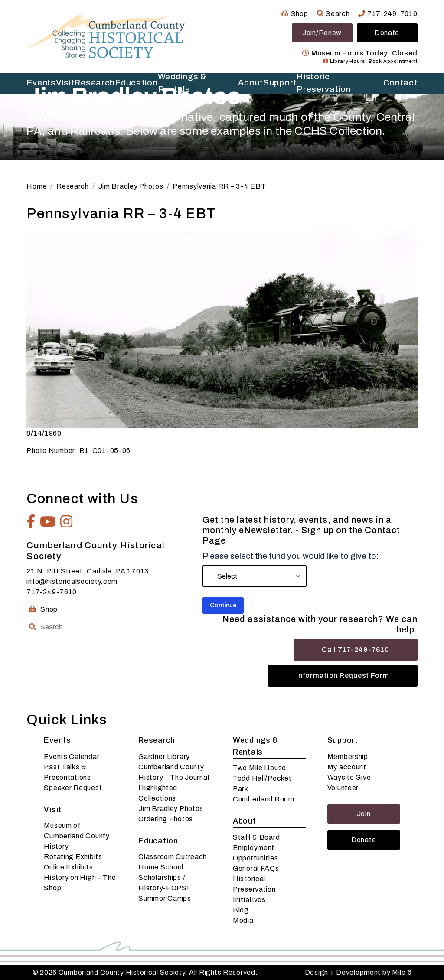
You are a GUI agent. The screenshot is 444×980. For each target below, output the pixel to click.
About (245, 821)
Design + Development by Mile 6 (358, 972)
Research (157, 741)
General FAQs (256, 868)
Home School (161, 867)
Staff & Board (256, 837)
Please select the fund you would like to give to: (291, 556)
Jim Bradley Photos (171, 809)
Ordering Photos (166, 819)
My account (347, 767)
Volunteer (343, 788)
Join (364, 814)
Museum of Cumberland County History (77, 836)
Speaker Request (73, 788)
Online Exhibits (68, 867)
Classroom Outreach (173, 857)
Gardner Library (164, 757)
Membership (348, 757)
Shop (294, 14)
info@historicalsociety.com (72, 581)
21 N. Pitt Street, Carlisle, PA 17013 (88, 571)
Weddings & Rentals (256, 746)
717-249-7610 (388, 14)
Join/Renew (322, 33)
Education (158, 841)
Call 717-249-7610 (355, 650)
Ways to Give (349, 777)
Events (57, 741)
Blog (241, 910)
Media (243, 920)
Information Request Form (343, 676)
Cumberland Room (264, 799)
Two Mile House (260, 768)
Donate (387, 33)
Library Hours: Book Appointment (370, 61)
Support (343, 741)
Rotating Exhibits (73, 857)
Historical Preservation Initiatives (254, 889)
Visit (53, 810)
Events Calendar (72, 757)
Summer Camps (165, 898)
